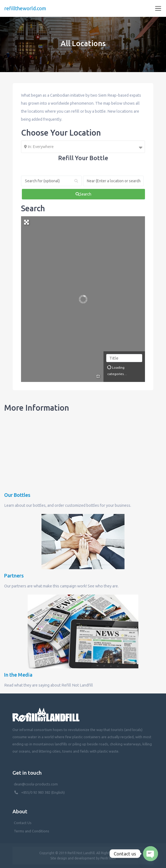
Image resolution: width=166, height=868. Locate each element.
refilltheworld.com (25, 8)
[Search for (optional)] (51, 181)
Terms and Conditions (32, 831)
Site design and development (73, 858)
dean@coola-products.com (36, 784)
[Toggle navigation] (158, 8)
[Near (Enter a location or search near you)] (113, 181)
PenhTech (108, 858)
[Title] (124, 358)
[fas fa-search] (83, 194)
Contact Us (23, 823)
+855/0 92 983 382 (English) (43, 792)
